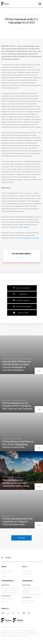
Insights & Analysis (7, 599)
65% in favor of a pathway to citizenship (26, 238)
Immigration (26, 571)
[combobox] (35, 4)
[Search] (2, 558)
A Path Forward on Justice (9, 593)
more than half (20, 104)
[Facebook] (3, 613)
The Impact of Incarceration (10, 588)
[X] (18, 613)
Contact (4, 574)
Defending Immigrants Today (31, 588)
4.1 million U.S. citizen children (18, 227)
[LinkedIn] (29, 613)
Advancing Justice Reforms (10, 591)
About (4, 567)
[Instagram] (8, 613)
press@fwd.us (21, 258)
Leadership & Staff (7, 571)
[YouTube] (24, 613)
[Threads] (13, 613)
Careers (4, 576)
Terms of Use (14, 627)
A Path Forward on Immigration (32, 594)
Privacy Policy (5, 627)
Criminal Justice (27, 574)
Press (25, 567)
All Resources (6, 601)
